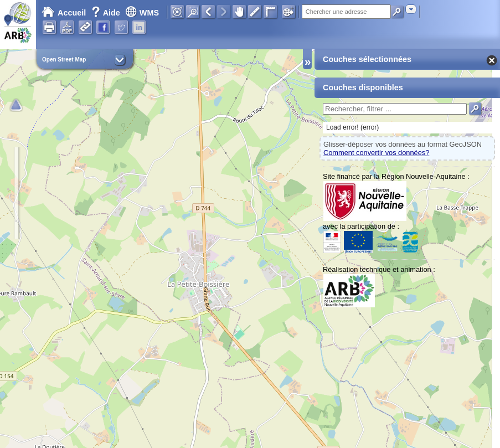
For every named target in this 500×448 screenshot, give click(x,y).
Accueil (64, 13)
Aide (107, 13)
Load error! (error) (352, 127)
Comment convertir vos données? (376, 153)
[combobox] (411, 9)
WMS (142, 13)
